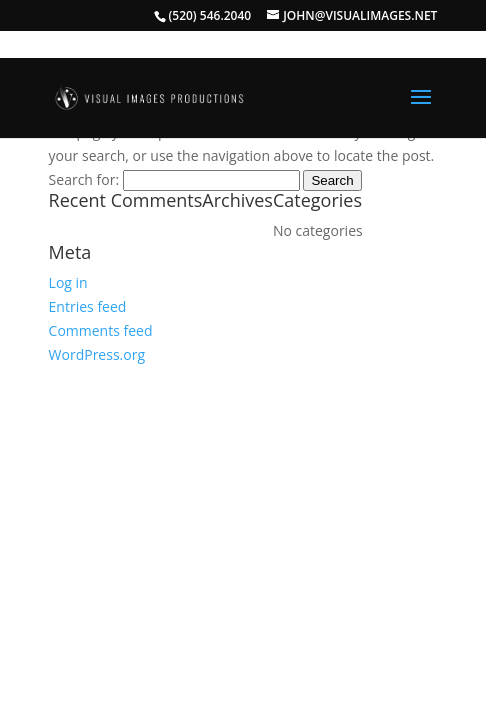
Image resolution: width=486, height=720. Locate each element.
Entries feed (88, 306)
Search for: (84, 179)
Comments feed (101, 330)
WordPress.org (97, 354)
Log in (68, 282)
